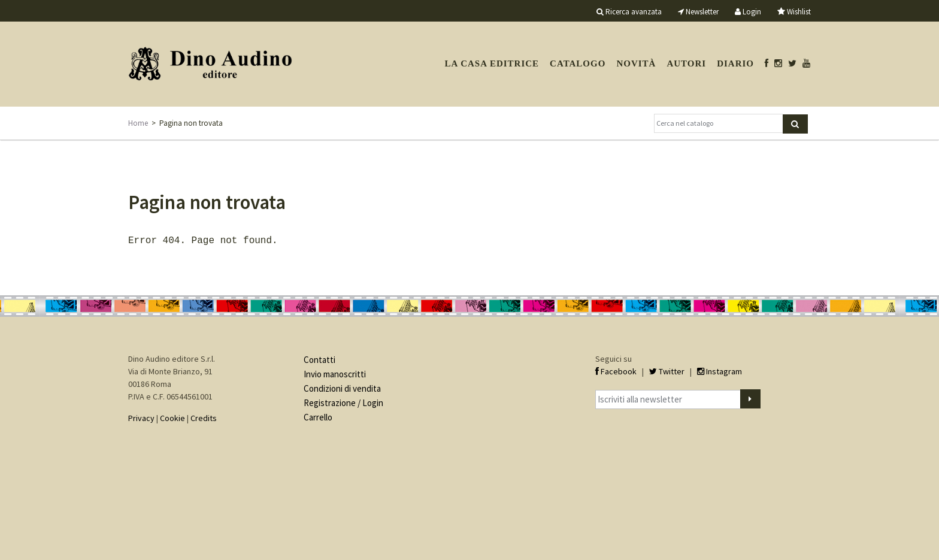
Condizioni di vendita (342, 387)
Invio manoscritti (335, 373)
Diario (735, 63)
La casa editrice (492, 63)
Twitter (667, 370)
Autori (686, 63)
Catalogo (578, 63)
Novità (636, 63)
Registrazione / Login (343, 402)
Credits (204, 417)
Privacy (141, 417)
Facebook (616, 370)
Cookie (172, 417)
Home (138, 123)
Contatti (319, 358)
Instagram (720, 370)
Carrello (318, 416)
